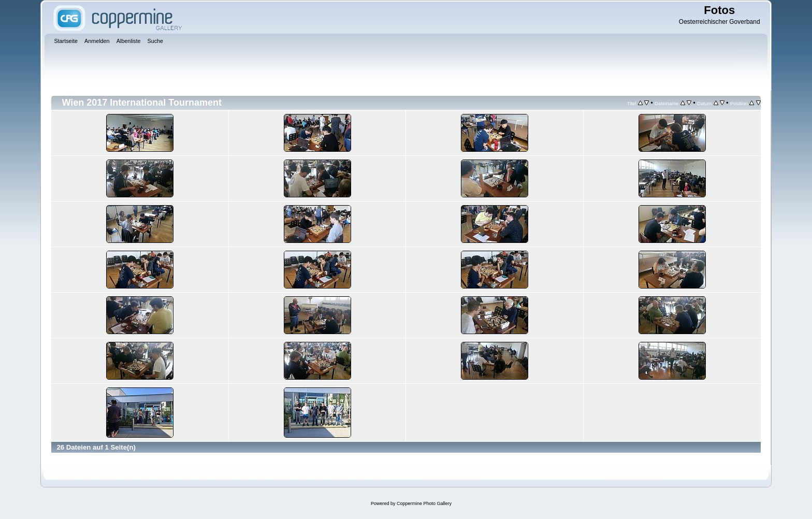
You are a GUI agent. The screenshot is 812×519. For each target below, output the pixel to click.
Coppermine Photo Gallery (424, 503)
